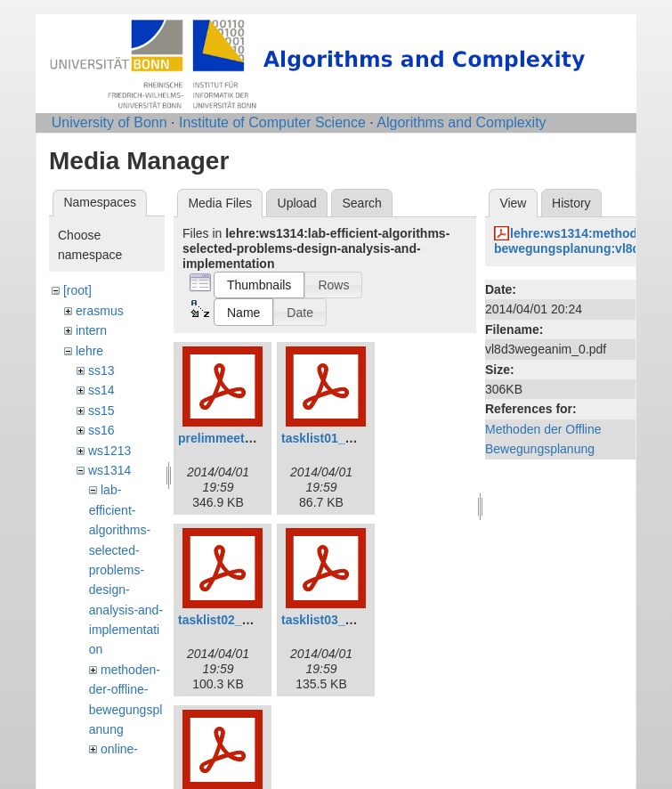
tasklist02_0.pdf (225, 620)
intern (91, 330)
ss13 (101, 370)
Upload (297, 203)
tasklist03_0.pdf (328, 620)
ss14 (101, 390)
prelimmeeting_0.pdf (239, 438)
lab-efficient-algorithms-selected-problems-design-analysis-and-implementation (126, 569)
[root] (77, 290)
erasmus (100, 311)
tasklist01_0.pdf (328, 438)
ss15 (101, 411)
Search (361, 203)
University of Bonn (109, 122)
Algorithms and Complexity (461, 122)
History (571, 203)
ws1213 (109, 451)
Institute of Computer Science (272, 122)
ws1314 (109, 470)
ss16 (101, 430)
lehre (89, 351)
